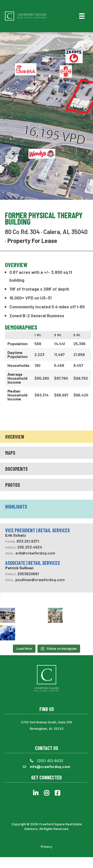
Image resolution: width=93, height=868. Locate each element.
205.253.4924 (30, 547)
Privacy (46, 847)
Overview (15, 437)
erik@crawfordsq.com (35, 553)
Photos (13, 485)
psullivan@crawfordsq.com (40, 580)
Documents (16, 469)
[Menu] (82, 16)
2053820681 (28, 574)
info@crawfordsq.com (50, 767)
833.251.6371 (28, 541)
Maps (10, 453)
